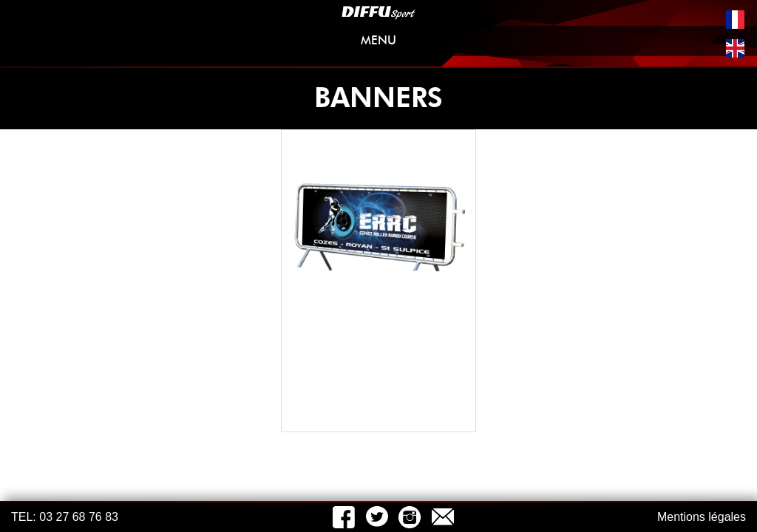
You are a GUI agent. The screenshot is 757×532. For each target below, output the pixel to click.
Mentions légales (702, 517)
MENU (550, 43)
